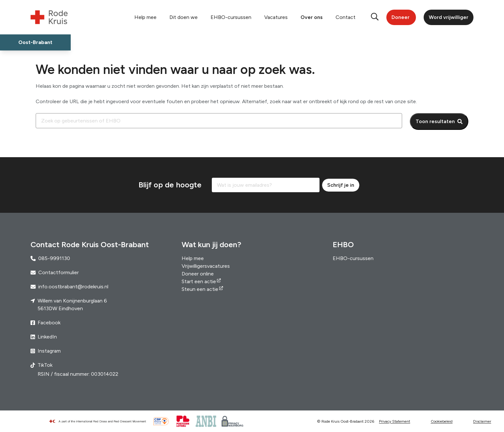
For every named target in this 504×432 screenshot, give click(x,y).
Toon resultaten (435, 121)
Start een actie (199, 281)
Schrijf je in (341, 185)
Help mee (145, 17)
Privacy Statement (395, 421)
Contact (346, 17)
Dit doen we (184, 17)
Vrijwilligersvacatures (206, 266)
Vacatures (276, 17)
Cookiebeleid (442, 421)
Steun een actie (200, 289)
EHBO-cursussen (231, 17)
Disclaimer (482, 421)
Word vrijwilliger (449, 17)
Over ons (312, 17)
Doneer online (198, 274)
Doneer (401, 17)
